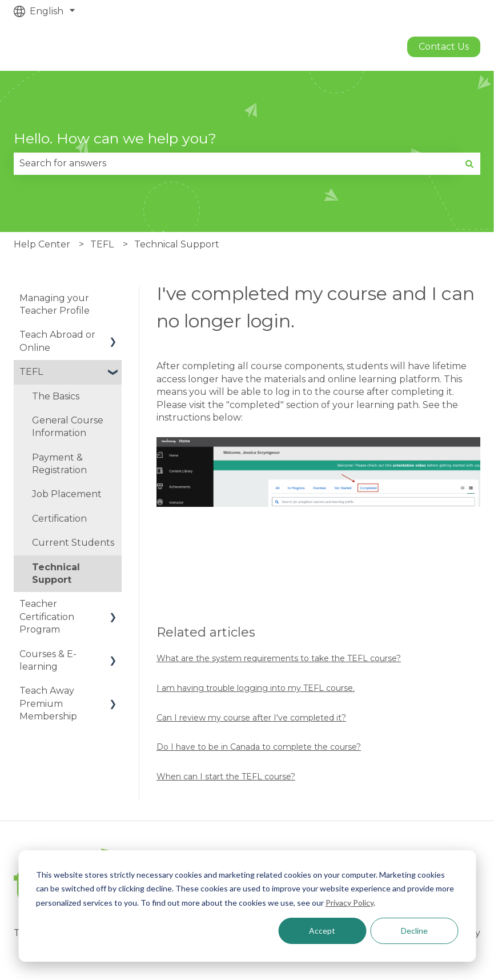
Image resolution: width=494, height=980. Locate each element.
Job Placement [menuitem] (67, 494)
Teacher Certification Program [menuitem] (47, 617)
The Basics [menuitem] (56, 396)
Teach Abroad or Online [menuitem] (57, 341)
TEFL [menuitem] (31, 372)
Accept (322, 931)
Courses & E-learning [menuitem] (48, 660)
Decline (414, 931)
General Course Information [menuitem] (68, 427)
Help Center (42, 244)
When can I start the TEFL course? (226, 777)
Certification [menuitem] (59, 519)
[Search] (469, 163)
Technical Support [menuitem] (56, 573)
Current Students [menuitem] (73, 543)
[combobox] (236, 163)
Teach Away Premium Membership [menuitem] (48, 703)
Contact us (444, 47)
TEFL (102, 244)
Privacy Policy (350, 903)
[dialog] (247, 906)
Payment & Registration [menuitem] (59, 464)
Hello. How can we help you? (115, 138)
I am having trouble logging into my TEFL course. (256, 688)
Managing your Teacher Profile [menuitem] (55, 304)
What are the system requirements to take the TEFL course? (279, 658)
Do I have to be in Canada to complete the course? (259, 747)
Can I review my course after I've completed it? (251, 718)
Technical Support (177, 244)
